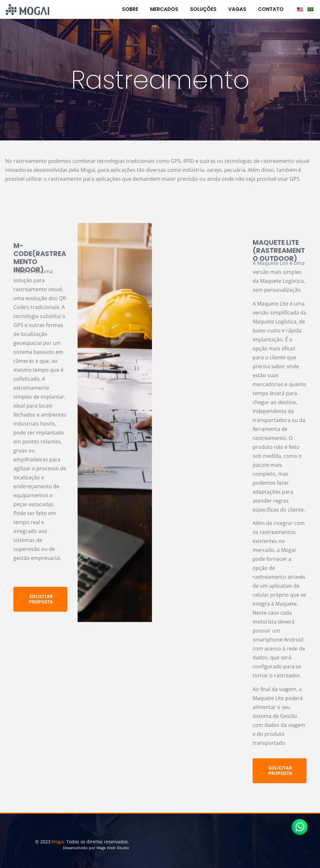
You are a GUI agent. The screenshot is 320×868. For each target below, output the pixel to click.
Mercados (164, 9)
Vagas (237, 9)
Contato (271, 9)
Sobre (130, 9)
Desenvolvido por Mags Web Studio (96, 848)
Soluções (203, 9)
